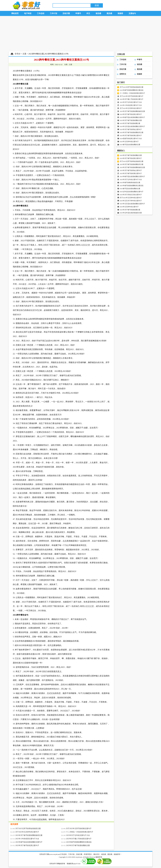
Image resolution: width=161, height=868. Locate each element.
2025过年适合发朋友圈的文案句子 (132, 192)
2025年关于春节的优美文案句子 (27, 845)
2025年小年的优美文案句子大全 (27, 839)
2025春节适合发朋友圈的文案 (130, 145)
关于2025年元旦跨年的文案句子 (27, 832)
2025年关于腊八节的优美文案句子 (79, 839)
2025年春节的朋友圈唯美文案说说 (79, 842)
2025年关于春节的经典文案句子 (131, 135)
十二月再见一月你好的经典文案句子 (80, 832)
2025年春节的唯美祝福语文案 (130, 183)
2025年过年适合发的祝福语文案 (131, 213)
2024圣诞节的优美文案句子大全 (131, 139)
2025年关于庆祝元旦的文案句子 (131, 195)
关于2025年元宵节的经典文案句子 (79, 829)
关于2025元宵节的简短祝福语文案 (28, 829)
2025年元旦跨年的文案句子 (129, 142)
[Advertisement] (80, 34)
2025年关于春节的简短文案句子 (131, 129)
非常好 (18, 54)
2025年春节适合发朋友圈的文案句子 (29, 842)
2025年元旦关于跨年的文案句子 (131, 201)
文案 (24, 54)
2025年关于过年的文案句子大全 (78, 835)
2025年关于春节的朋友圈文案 (130, 123)
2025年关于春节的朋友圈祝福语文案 (29, 835)
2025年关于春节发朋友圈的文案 (78, 845)
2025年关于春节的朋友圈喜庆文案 (132, 132)
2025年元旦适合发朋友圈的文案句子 (132, 126)
